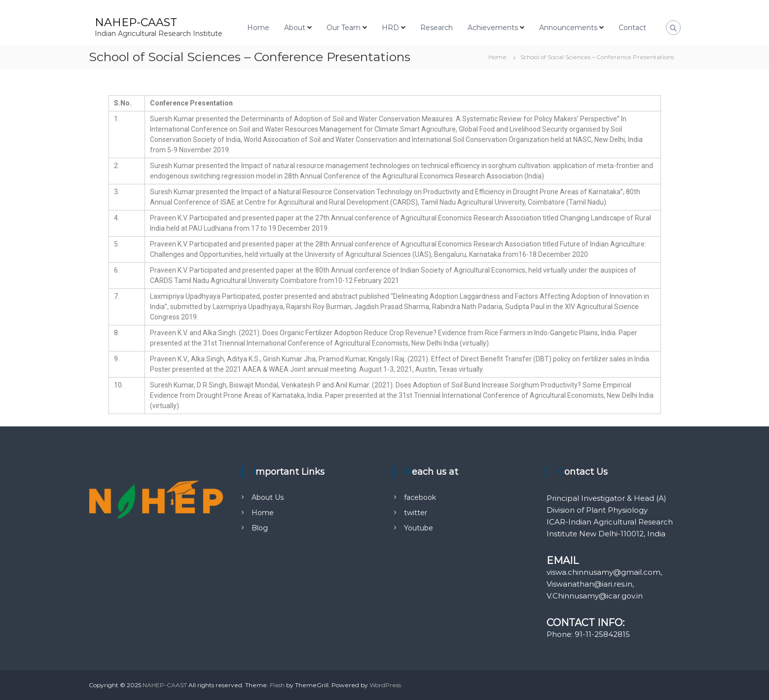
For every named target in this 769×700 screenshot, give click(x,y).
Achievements (493, 28)
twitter (416, 513)
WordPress (385, 685)
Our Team (344, 28)
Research (437, 28)
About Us (268, 497)
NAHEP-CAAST (136, 22)
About (295, 28)
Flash (277, 685)
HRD (390, 28)
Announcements (568, 28)
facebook (420, 497)
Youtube (419, 528)
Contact (632, 28)
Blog (260, 528)
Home (258, 28)
